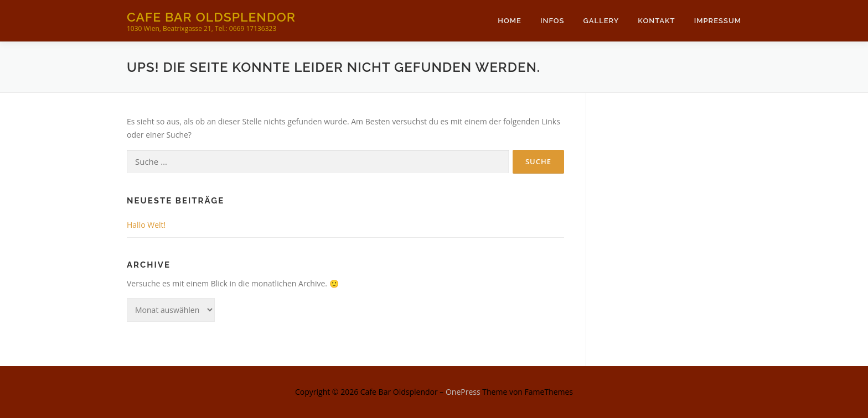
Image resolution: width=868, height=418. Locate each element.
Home (510, 21)
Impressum (718, 21)
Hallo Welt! (146, 225)
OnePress (463, 392)
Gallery (601, 21)
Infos (552, 21)
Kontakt (656, 21)
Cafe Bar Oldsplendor (211, 17)
